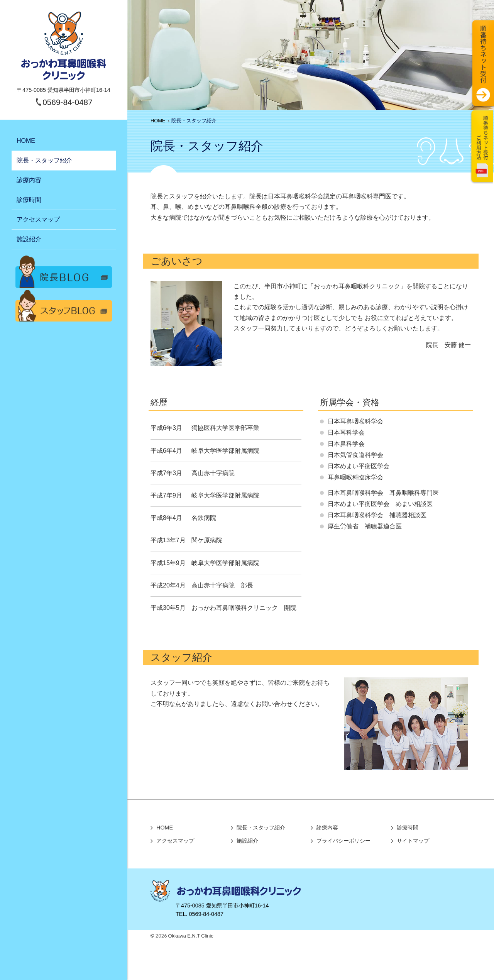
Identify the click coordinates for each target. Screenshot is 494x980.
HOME (26, 141)
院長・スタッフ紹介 (44, 160)
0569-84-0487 (68, 102)
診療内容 (29, 180)
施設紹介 (29, 239)
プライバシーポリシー (343, 841)
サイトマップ (413, 841)
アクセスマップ (38, 219)
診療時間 (29, 200)
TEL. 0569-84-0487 (200, 914)
